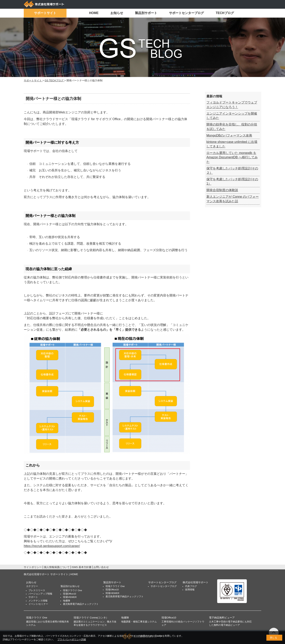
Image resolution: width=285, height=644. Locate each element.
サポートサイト (45, 13)
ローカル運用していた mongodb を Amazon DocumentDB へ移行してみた (232, 157)
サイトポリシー (33, 567)
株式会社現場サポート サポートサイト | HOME (51, 574)
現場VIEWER (70, 597)
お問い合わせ (101, 567)
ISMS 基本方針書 (82, 567)
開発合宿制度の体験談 (222, 190)
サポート (33, 597)
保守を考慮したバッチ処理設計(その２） (232, 170)
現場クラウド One (73, 590)
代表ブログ (191, 586)
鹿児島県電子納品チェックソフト (81, 604)
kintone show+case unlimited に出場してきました (232, 144)
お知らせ (117, 13)
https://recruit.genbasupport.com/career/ (52, 546)
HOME (94, 13)
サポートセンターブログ (186, 13)
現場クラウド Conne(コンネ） (91, 618)
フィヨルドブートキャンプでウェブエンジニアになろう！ (232, 105)
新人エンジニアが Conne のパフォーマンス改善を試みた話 (233, 199)
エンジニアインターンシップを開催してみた (232, 116)
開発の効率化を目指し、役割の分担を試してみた (232, 127)
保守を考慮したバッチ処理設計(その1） (232, 181)
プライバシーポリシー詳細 (72, 639)
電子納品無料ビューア (222, 618)
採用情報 (190, 590)
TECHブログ (225, 13)
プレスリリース (37, 590)
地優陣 (66, 601)
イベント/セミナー (38, 604)
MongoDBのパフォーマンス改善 (229, 135)
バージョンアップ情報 (40, 594)
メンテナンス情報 (38, 601)
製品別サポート (146, 13)
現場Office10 (70, 594)
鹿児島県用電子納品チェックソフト (124, 597)
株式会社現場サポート (196, 582)
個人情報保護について (57, 567)
